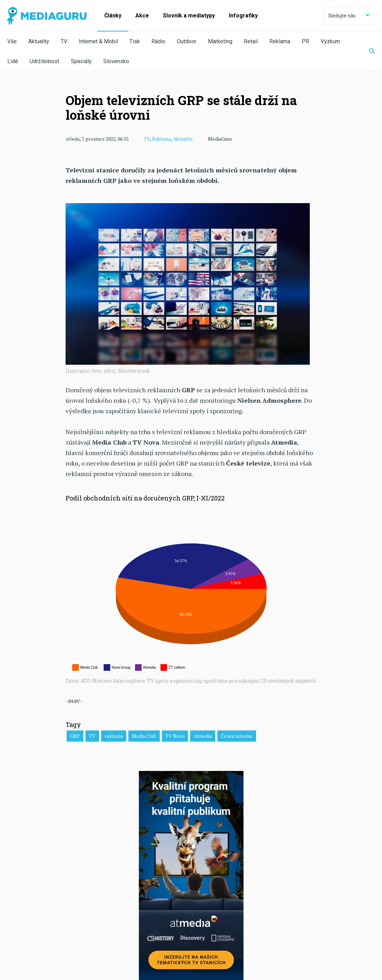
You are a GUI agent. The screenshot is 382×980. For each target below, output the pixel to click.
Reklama (280, 41)
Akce (142, 16)
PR (305, 41)
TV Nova (175, 736)
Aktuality (39, 41)
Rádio (158, 41)
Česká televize (237, 736)
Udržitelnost (44, 61)
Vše (12, 41)
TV (64, 41)
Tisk (135, 41)
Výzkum (330, 41)
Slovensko (116, 61)
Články (113, 16)
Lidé (13, 61)
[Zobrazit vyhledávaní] (368, 52)
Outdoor (187, 41)
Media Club (144, 736)
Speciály (81, 61)
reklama (114, 736)
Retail (251, 41)
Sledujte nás (349, 16)
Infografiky (243, 16)
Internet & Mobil (98, 41)
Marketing (220, 41)
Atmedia (203, 736)
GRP (75, 736)
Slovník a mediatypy (189, 16)
